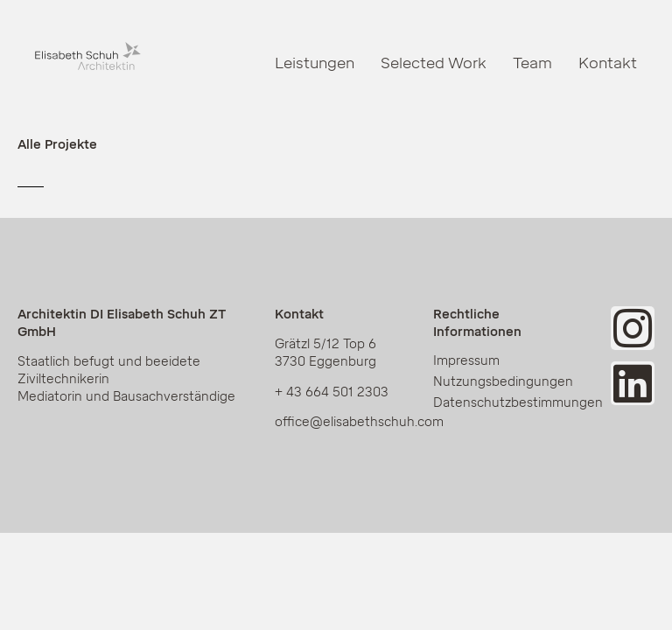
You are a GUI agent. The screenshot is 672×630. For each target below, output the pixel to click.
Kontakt (608, 63)
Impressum (466, 361)
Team (532, 63)
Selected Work (434, 63)
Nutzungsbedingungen (503, 382)
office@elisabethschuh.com (359, 422)
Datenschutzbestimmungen (511, 403)
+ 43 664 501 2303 (332, 392)
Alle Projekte (57, 145)
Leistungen (315, 63)
